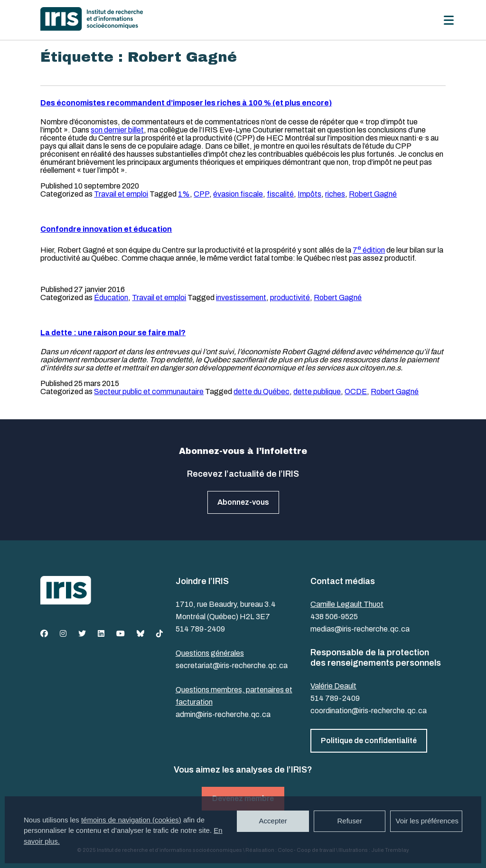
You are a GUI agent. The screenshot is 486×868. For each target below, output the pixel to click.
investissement (241, 297)
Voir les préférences (427, 821)
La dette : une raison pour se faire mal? (113, 333)
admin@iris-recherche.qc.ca (223, 714)
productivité (290, 297)
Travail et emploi (121, 194)
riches (335, 194)
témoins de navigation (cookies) (131, 820)
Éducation (111, 297)
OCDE (356, 392)
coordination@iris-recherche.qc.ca (369, 711)
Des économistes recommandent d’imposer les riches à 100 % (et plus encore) (186, 103)
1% (184, 194)
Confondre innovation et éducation (106, 229)
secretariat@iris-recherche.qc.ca (232, 665)
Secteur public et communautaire (149, 392)
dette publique (317, 392)
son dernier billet (117, 130)
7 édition (369, 250)
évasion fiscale (238, 194)
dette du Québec (262, 392)
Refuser (350, 821)
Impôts (309, 194)
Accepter (273, 821)
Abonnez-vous (243, 502)
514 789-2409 (200, 629)
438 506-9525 (334, 617)
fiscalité (280, 194)
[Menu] (449, 20)
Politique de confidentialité (369, 741)
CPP (201, 194)
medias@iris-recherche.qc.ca (360, 629)
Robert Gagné (373, 194)
